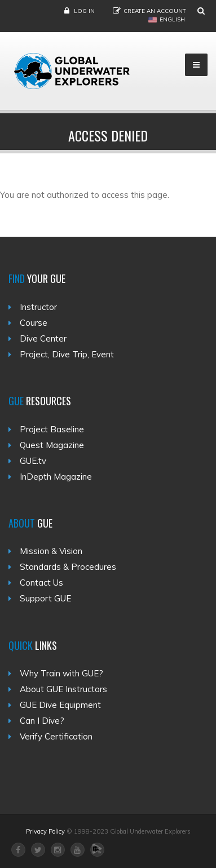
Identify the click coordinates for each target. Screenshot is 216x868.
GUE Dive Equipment (60, 705)
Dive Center (43, 338)
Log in (84, 11)
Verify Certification (56, 736)
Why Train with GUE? (61, 673)
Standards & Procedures (68, 567)
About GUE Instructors (63, 689)
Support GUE (45, 598)
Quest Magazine (52, 445)
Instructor (38, 307)
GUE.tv (33, 461)
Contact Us (41, 583)
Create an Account (155, 11)
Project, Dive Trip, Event (67, 354)
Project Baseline (52, 429)
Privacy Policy (45, 831)
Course (34, 323)
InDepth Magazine (56, 477)
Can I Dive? (42, 721)
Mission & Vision (51, 551)
